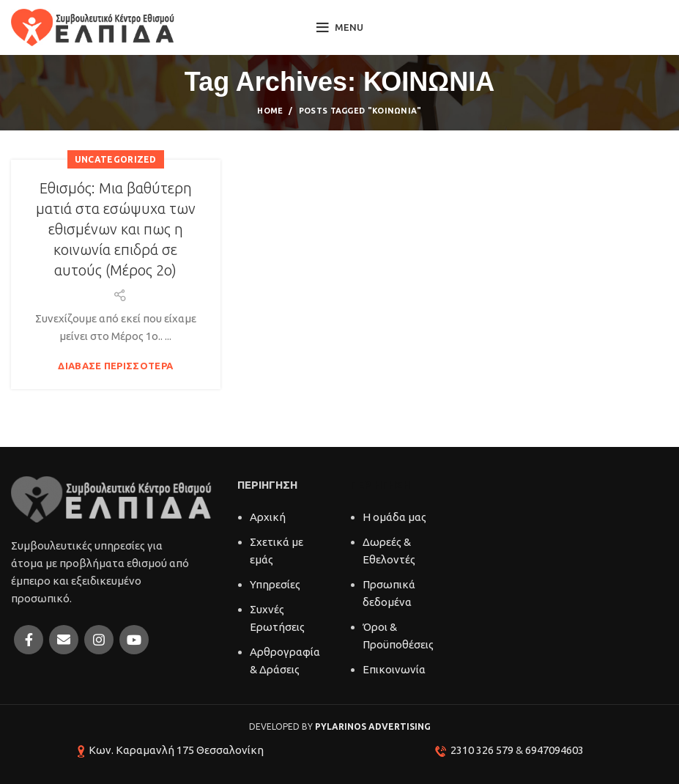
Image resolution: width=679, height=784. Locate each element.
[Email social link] (64, 640)
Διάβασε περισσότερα (115, 366)
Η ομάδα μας (394, 517)
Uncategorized (116, 159)
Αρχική (268, 517)
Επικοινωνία (394, 669)
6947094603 (554, 750)
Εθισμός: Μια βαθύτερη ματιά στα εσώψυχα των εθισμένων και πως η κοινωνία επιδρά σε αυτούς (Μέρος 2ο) (116, 229)
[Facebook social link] (29, 640)
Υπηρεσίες (275, 584)
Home (270, 111)
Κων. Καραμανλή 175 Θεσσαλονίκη (176, 750)
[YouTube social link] (134, 640)
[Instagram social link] (99, 640)
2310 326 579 (482, 750)
